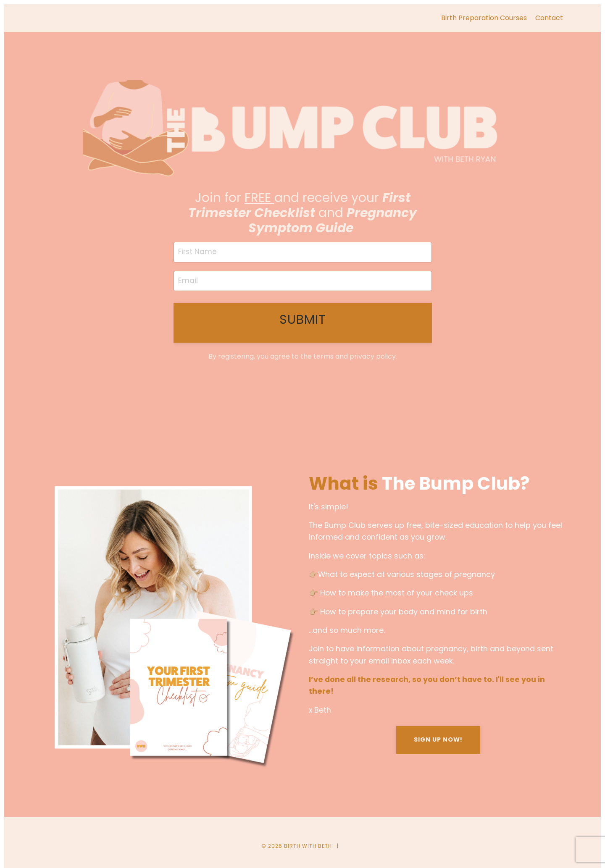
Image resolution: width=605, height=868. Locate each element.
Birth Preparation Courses (484, 18)
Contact (549, 18)
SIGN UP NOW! (438, 742)
